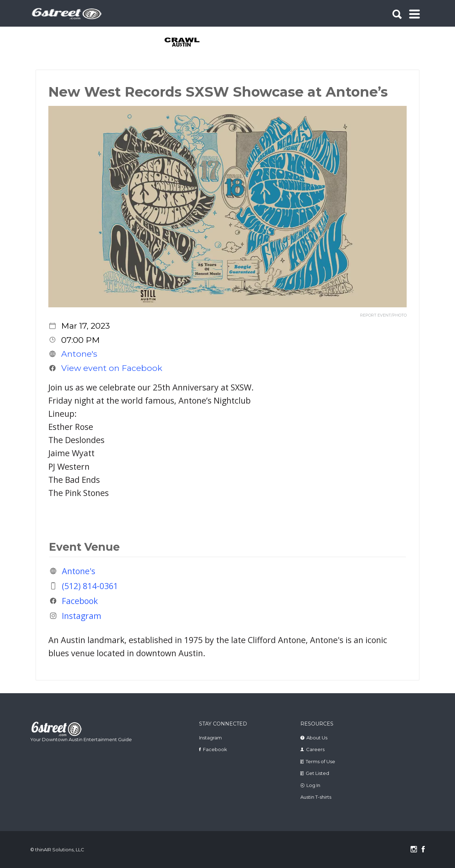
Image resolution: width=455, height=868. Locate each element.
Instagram (82, 616)
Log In (313, 785)
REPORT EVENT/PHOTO (383, 315)
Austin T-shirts (316, 797)
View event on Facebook (112, 368)
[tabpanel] (186, 43)
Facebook (80, 601)
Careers (315, 749)
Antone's (79, 354)
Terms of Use (320, 761)
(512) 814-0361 (90, 586)
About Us (317, 738)
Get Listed (317, 773)
